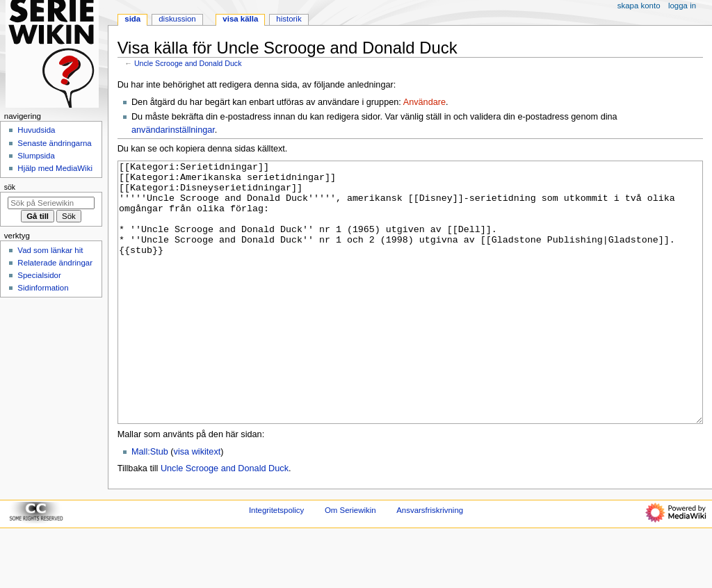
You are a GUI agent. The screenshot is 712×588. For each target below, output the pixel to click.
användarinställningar (173, 130)
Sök (10, 187)
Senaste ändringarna (54, 143)
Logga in (682, 6)
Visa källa (240, 19)
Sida (132, 19)
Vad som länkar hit (50, 250)
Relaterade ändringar (55, 263)
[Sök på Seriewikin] (51, 203)
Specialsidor (39, 275)
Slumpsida (36, 156)
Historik (289, 19)
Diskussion (177, 19)
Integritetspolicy (276, 562)
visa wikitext (197, 504)
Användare (424, 102)
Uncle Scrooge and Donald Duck (188, 63)
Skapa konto (639, 6)
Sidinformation (43, 288)
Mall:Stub (150, 504)
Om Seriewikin (350, 562)
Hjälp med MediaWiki (55, 168)
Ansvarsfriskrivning (430, 562)
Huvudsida (36, 130)
